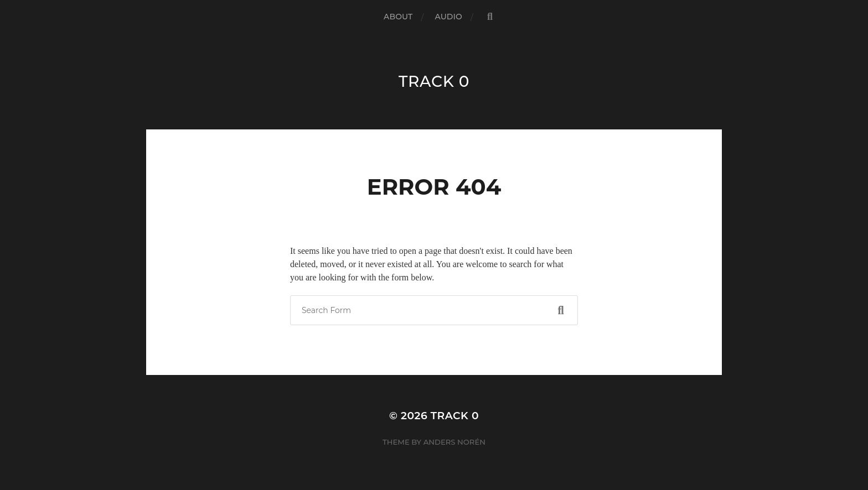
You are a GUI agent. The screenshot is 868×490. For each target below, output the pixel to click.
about (398, 17)
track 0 (434, 81)
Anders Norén (454, 442)
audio (448, 17)
